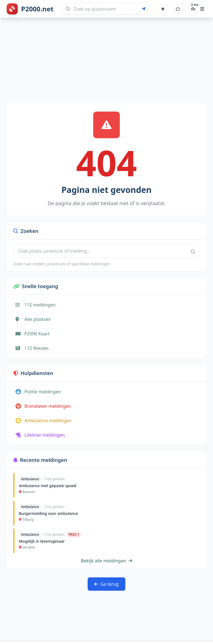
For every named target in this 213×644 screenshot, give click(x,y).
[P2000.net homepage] (30, 9)
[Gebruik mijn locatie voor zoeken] (145, 9)
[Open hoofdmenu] (202, 9)
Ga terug (106, 584)
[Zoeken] (106, 9)
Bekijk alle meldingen (106, 561)
